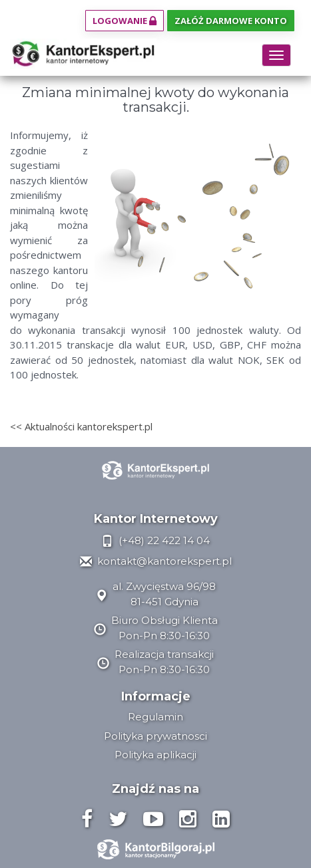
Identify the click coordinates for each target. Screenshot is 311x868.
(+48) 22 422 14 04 (155, 540)
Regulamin (155, 717)
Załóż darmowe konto (231, 21)
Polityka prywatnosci (155, 736)
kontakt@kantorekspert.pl (156, 561)
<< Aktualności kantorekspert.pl (81, 426)
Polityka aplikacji (155, 755)
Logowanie (125, 21)
